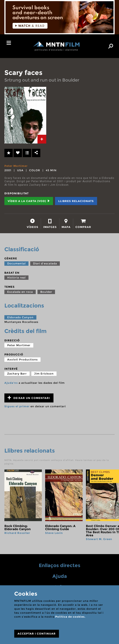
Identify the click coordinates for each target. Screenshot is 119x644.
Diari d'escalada (45, 263)
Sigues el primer (17, 406)
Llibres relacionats (76, 201)
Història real (16, 277)
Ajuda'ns (11, 383)
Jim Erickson (44, 374)
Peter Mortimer (16, 166)
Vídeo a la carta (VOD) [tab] (29, 201)
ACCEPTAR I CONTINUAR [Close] (37, 634)
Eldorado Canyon (20, 317)
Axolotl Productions (22, 359)
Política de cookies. (70, 617)
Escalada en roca (20, 292)
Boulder (46, 292)
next (111, 505)
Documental (16, 263)
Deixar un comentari (29, 398)
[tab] (42, 139)
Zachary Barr (17, 374)
